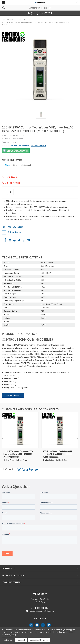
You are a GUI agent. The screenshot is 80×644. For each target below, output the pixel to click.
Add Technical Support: (12, 160)
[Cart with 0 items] (77, 2)
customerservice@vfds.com (42, 611)
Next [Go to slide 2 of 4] (77, 440)
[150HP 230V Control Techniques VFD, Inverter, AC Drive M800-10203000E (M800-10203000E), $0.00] (60, 430)
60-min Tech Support (22, 165)
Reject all (21, 640)
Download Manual (11, 395)
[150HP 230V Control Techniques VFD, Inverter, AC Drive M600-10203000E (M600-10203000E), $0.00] (20, 430)
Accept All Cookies (39, 640)
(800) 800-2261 (40, 13)
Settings (8, 640)
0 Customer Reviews (20, 145)
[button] (38, 146)
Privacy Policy (11, 634)
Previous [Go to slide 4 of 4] (3, 440)
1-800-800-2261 (42, 608)
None (7, 165)
